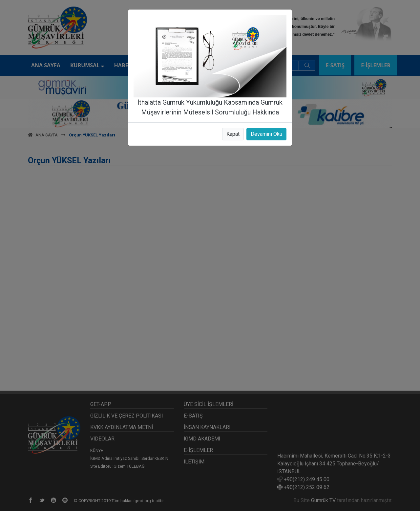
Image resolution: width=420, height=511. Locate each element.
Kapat (233, 134)
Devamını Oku (266, 134)
